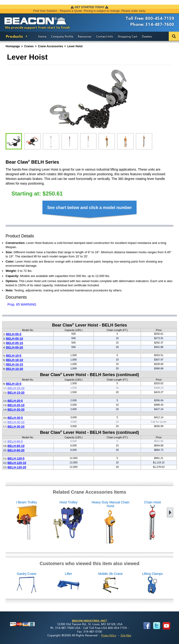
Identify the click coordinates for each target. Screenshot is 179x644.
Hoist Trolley (45, 520)
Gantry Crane (50, 583)
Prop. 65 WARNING (22, 304)
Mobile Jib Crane (134, 583)
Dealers (147, 36)
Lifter (92, 583)
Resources (85, 36)
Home (42, 36)
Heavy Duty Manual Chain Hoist (87, 522)
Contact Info (105, 36)
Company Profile (62, 36)
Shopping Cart (127, 36)
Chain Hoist (129, 520)
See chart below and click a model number (89, 208)
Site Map (126, 635)
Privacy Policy (109, 635)
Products (14, 36)
